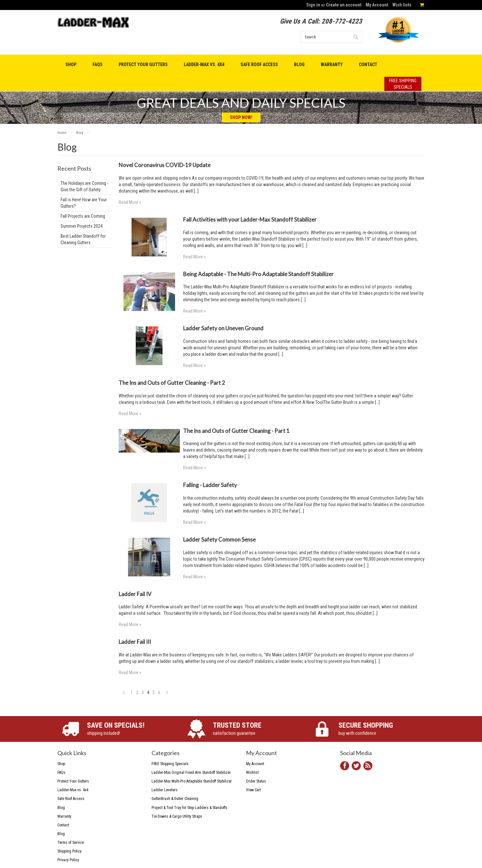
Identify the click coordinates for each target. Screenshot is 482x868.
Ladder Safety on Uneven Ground (223, 328)
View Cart (253, 790)
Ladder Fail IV (135, 594)
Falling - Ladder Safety (210, 485)
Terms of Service (71, 843)
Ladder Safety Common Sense (219, 539)
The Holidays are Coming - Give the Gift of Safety (84, 186)
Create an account (344, 5)
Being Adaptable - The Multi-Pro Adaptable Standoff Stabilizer (258, 274)
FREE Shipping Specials (170, 764)
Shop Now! (241, 117)
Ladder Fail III (135, 642)
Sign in (313, 5)
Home (62, 133)
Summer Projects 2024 (82, 226)
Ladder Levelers (165, 790)
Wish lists (402, 5)
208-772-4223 (342, 21)
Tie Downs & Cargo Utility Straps (177, 816)
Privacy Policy (68, 860)
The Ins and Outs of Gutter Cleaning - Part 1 (236, 431)
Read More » (130, 202)
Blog (80, 133)
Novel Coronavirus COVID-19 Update (165, 165)
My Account (377, 5)
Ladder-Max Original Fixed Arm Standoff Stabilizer (191, 773)
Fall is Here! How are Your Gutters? (84, 203)
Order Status (256, 781)
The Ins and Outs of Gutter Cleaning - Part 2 (172, 383)
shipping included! (130, 728)
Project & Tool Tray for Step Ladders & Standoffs (189, 808)
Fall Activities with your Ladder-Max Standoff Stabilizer (250, 219)
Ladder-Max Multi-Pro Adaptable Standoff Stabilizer (192, 781)
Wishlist (252, 773)
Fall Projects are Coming (83, 216)
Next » (167, 694)
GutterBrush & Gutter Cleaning (175, 799)
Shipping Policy (69, 851)
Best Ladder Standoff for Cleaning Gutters (83, 239)
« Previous (124, 694)
